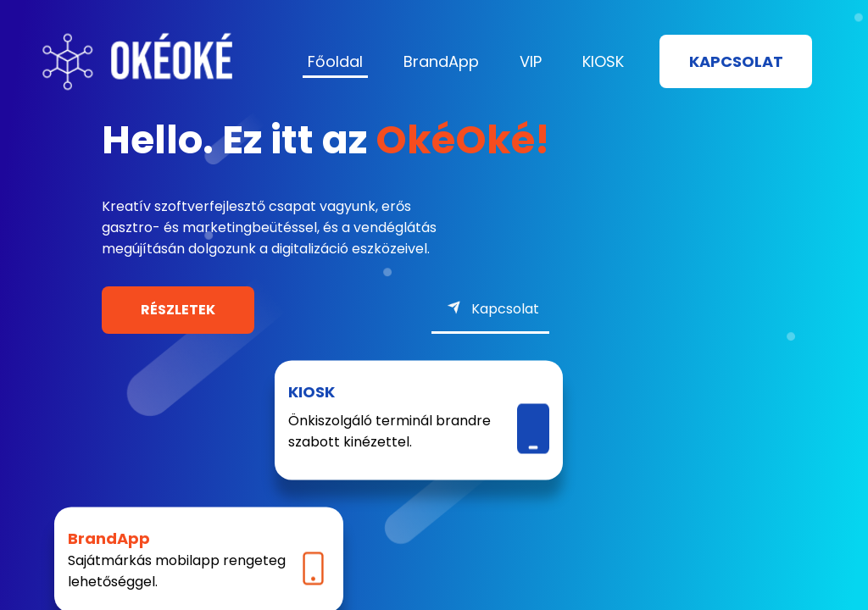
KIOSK (603, 61)
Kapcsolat (736, 61)
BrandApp (441, 61)
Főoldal (335, 61)
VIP (531, 61)
